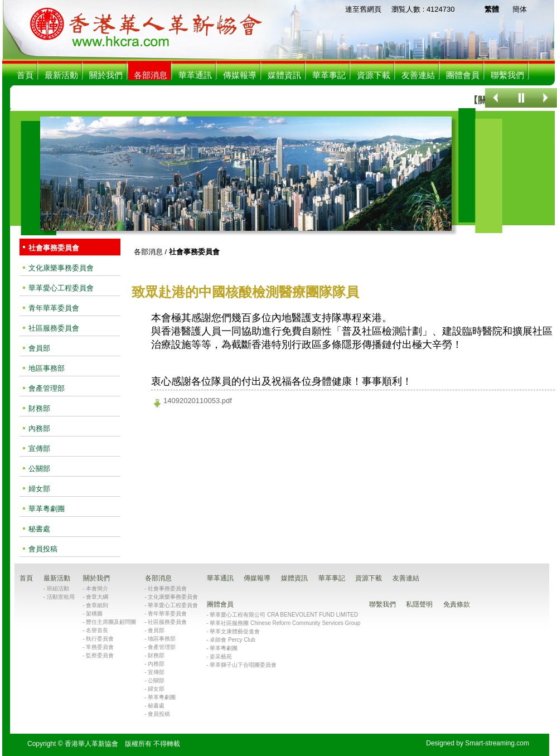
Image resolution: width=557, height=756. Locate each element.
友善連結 (418, 75)
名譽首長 (97, 630)
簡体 (520, 9)
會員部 (39, 348)
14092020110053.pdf (198, 401)
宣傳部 (39, 449)
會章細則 (97, 605)
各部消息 (148, 252)
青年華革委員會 (54, 308)
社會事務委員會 (54, 248)
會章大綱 (97, 597)
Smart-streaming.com (497, 743)
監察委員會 (100, 655)
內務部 (39, 428)
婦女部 (39, 489)
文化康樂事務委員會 (61, 268)
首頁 (25, 75)
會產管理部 (47, 388)
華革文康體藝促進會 (235, 631)
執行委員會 (100, 639)
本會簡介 (97, 588)
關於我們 (106, 75)
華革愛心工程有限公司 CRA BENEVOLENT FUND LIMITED (284, 615)
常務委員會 (100, 647)
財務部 (39, 408)
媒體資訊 (284, 75)
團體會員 (463, 75)
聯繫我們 (507, 75)
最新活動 (61, 75)
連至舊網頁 (363, 9)
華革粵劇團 (47, 509)
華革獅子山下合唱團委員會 (243, 665)
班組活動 (58, 588)
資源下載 (374, 75)
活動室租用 (61, 597)
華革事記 (329, 75)
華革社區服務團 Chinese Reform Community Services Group (285, 623)
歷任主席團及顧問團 (111, 622)
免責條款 (457, 604)
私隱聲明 (419, 604)
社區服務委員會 (54, 328)
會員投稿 (43, 549)
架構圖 (94, 614)
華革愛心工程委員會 (61, 288)
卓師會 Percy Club (233, 640)
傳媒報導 (240, 75)
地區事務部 (47, 368)
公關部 (39, 469)
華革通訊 (195, 75)
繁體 (492, 9)
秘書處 (39, 529)
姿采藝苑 (221, 656)
